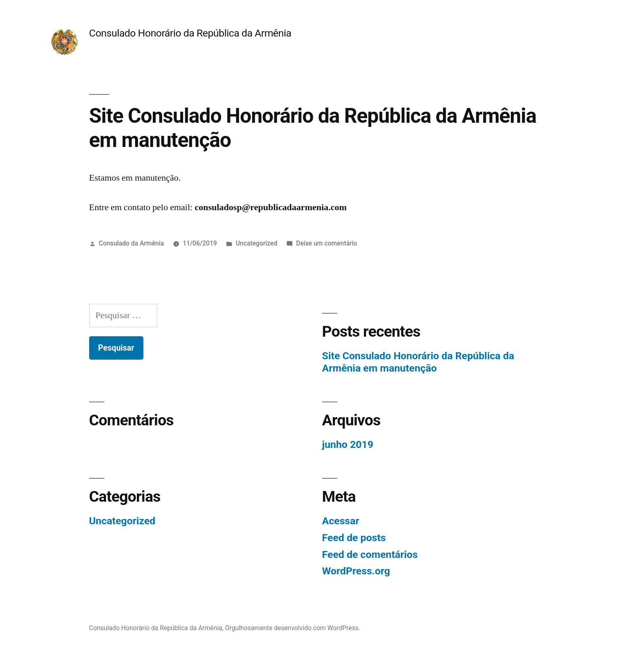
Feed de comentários (370, 554)
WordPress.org (356, 571)
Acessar (341, 521)
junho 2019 (348, 444)
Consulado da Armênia (132, 243)
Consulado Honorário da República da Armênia (190, 33)
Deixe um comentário (327, 243)
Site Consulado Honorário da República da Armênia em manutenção (418, 362)
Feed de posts (354, 538)
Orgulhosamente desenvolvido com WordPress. (293, 628)
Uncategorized (256, 243)
